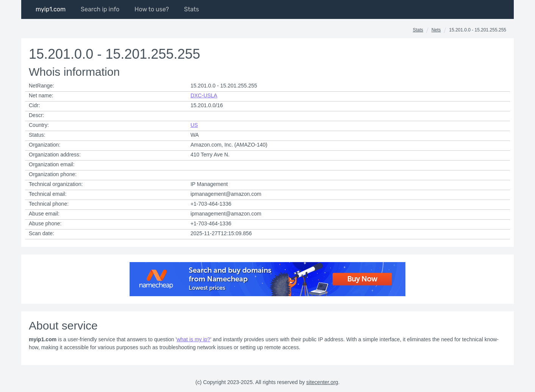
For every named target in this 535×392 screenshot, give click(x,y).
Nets (436, 30)
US (194, 125)
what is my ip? (193, 339)
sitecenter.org (322, 382)
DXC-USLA (204, 95)
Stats (418, 30)
